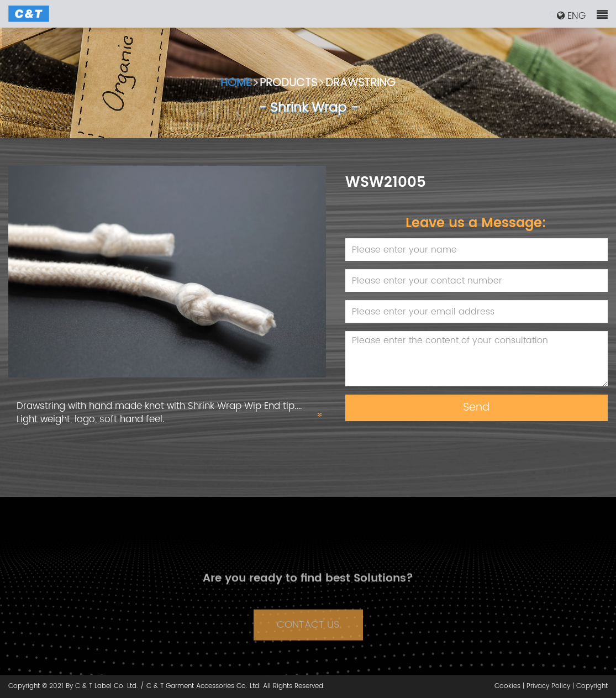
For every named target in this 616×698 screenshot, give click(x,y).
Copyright (592, 686)
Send (476, 408)
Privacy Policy (548, 686)
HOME (236, 85)
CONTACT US (308, 633)
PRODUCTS (288, 85)
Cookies (507, 686)
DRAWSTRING (360, 85)
